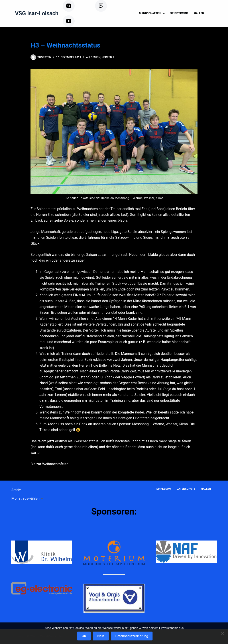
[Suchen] (215, 13)
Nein (101, 636)
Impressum (163, 489)
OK (84, 636)
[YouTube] (75, 21)
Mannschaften (153, 14)
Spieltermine (179, 13)
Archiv (16, 490)
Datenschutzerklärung (132, 636)
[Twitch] (107, 6)
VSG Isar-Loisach (37, 13)
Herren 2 (108, 57)
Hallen (199, 13)
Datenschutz (186, 489)
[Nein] (222, 633)
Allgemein (93, 57)
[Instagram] (77, 6)
